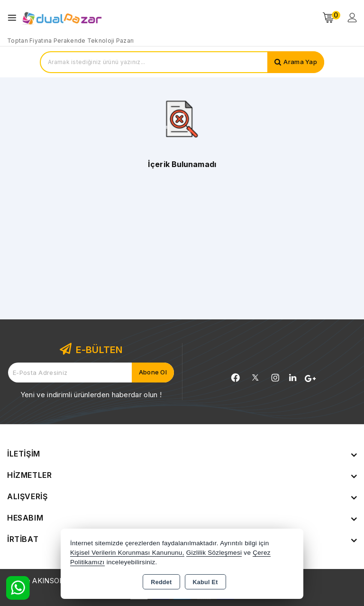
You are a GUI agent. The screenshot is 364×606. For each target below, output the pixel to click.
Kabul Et (205, 582)
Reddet (161, 582)
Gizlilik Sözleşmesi (214, 553)
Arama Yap (300, 62)
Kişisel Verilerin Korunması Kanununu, (127, 553)
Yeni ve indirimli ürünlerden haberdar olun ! (91, 395)
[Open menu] (14, 18)
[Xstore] (62, 18)
